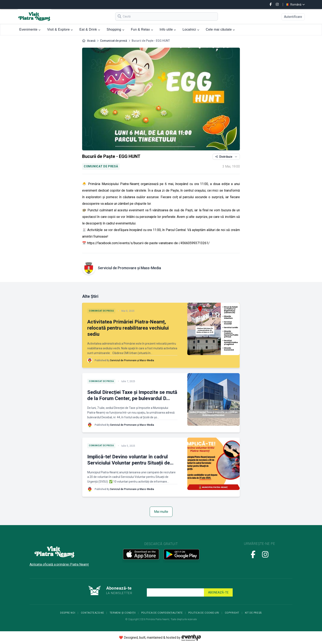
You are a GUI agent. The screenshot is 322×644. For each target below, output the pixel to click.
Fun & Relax (142, 29)
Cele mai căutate (220, 29)
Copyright (232, 613)
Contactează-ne (92, 613)
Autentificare (293, 17)
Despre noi (68, 613)
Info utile (168, 29)
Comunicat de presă (114, 41)
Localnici (191, 29)
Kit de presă (253, 613)
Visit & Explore (60, 29)
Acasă (91, 41)
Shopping (115, 29)
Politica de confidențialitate (162, 613)
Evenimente (30, 29)
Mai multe (161, 512)
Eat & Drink (90, 29)
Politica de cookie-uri (204, 613)
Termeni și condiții (123, 613)
